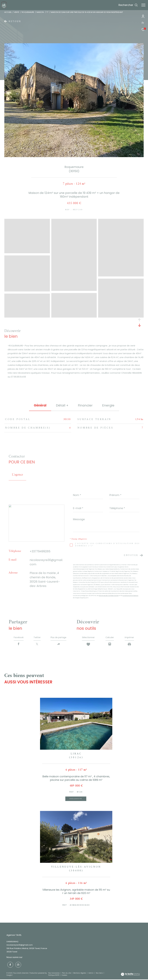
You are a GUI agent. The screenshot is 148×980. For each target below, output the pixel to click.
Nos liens (100, 974)
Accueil (8, 12)
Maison (40, 12)
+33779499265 (40, 551)
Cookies (64, 976)
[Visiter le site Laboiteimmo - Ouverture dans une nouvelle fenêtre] (130, 975)
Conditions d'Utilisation (130, 596)
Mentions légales (80, 974)
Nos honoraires (54, 974)
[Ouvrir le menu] (143, 5)
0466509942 (12, 943)
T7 (47, 12)
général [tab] (40, 405)
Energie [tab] (108, 405)
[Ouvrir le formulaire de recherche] (128, 5)
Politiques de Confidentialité (109, 596)
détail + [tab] (62, 405)
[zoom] (27, 252)
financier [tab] (85, 405)
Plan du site (67, 974)
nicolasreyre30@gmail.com (20, 946)
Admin (91, 974)
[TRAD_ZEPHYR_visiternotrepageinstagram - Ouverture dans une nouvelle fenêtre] (17, 965)
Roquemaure (28, 12)
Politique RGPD (54, 976)
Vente (17, 12)
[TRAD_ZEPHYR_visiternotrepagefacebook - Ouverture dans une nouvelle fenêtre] (9, 965)
